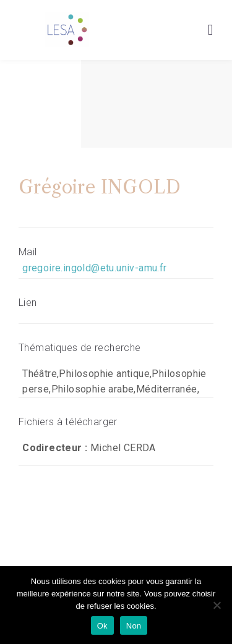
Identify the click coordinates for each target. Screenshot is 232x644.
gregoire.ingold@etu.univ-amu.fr (94, 268)
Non (134, 626)
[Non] (217, 605)
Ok (102, 626)
